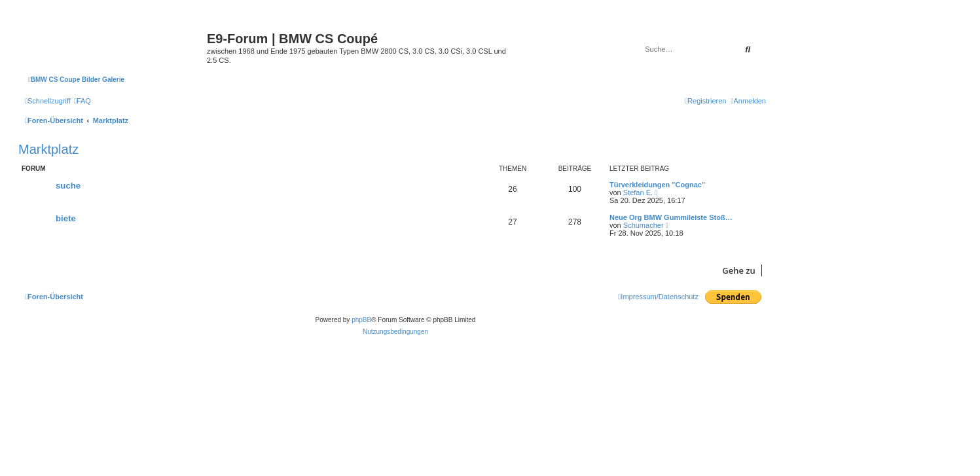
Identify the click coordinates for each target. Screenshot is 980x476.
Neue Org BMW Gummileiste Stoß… (671, 217)
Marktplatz (48, 149)
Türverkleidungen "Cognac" (657, 185)
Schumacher (644, 225)
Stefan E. (638, 192)
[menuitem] (82, 101)
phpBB (361, 320)
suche (68, 186)
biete (66, 218)
